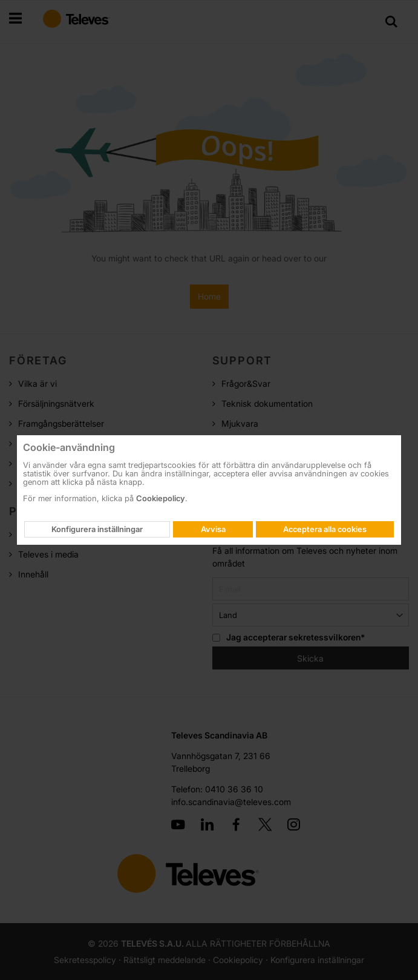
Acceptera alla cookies (325, 529)
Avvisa (213, 529)
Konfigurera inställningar (97, 529)
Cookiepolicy (161, 498)
